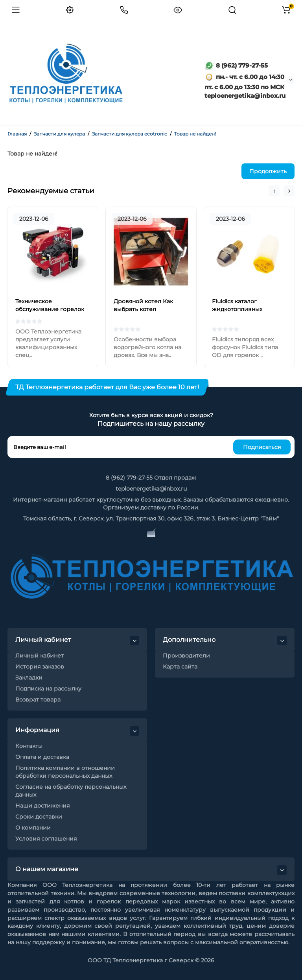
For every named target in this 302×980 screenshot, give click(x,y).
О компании (33, 828)
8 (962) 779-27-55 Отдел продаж (151, 478)
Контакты (29, 746)
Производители (186, 656)
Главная (17, 134)
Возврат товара (38, 700)
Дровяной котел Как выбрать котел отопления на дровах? (146, 309)
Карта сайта (180, 667)
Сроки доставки (39, 817)
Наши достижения (42, 806)
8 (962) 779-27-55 (236, 65)
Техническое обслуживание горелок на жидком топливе (50, 309)
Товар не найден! (195, 134)
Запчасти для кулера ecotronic (130, 134)
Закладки (29, 678)
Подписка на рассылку (48, 689)
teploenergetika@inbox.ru (151, 489)
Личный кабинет (40, 656)
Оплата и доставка (42, 757)
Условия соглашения (46, 839)
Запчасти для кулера (59, 134)
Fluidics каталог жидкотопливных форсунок (237, 309)
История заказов (40, 667)
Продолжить (268, 171)
